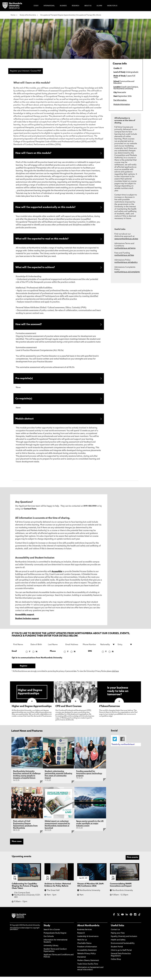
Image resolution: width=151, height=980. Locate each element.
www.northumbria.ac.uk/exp (126, 239)
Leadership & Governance (88, 940)
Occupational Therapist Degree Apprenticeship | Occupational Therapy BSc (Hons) (71, 15)
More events (132, 861)
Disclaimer (82, 960)
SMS (90, 655)
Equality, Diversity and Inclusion (124, 940)
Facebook (122, 742)
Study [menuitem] (36, 6)
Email (14, 655)
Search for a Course (52, 933)
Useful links (117, 929)
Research (81, 936)
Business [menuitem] (63, 6)
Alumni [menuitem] (99, 6)
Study (47, 929)
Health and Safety (118, 943)
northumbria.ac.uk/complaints (127, 272)
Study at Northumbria (28, 15)
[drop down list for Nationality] (108, 648)
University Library (51, 949)
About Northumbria (88, 929)
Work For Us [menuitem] (112, 6)
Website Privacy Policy (86, 957)
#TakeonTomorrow (110, 710)
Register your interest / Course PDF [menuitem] (26, 71)
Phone (53, 655)
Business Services (84, 933)
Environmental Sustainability (123, 947)
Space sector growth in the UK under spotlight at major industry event (90, 827)
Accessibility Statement (87, 954)
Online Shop (116, 963)
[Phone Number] (90, 648)
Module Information (122, 105)
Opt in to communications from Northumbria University (37, 661)
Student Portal (117, 950)
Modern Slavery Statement (88, 964)
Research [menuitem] (75, 6)
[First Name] (21, 648)
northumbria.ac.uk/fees (124, 255)
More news (17, 845)
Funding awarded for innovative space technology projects (89, 777)
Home (13, 15)
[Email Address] (73, 648)
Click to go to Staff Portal (121, 954)
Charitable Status (84, 947)
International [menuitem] (49, 6)
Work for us (82, 943)
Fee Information (120, 100)
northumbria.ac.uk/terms (125, 248)
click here (115, 675)
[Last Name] (55, 648)
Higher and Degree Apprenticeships (32, 710)
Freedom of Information (87, 950)
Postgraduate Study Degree (55, 936)
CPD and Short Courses (68, 710)
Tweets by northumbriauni (123, 748)
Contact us (115, 933)
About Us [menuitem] (88, 6)
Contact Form (30, 512)
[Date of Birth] (38, 648)
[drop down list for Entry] (125, 648)
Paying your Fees (118, 936)
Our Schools (49, 940)
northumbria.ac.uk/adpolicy (126, 262)
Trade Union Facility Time (88, 967)
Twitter (115, 742)
